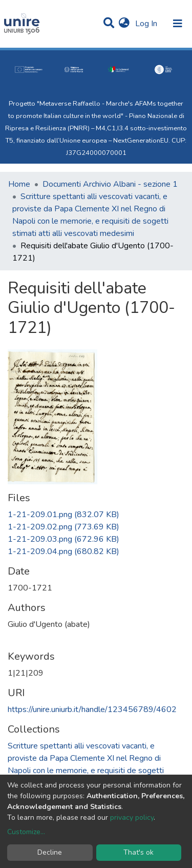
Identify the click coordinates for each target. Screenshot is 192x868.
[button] (124, 24)
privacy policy (132, 817)
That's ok (138, 852)
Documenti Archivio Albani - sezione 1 (110, 184)
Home (19, 184)
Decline (50, 852)
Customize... (26, 832)
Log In (147, 24)
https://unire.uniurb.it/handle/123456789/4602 (92, 709)
